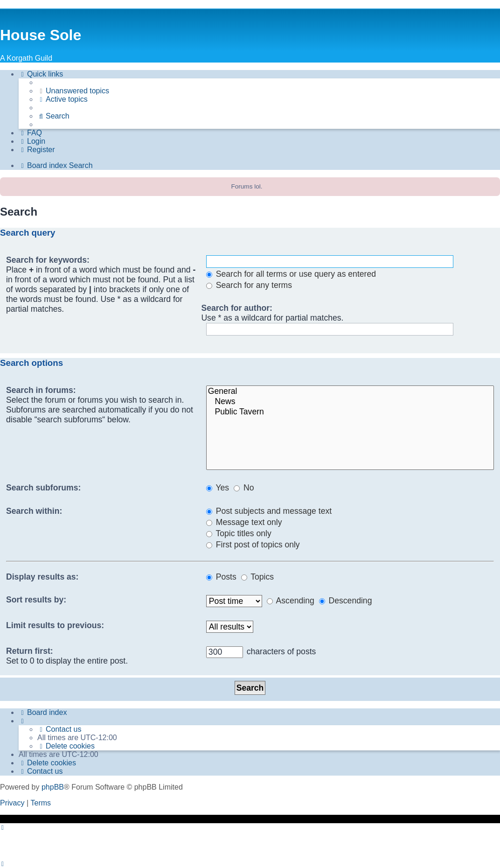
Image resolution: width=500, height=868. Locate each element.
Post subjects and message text (269, 511)
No (244, 488)
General (350, 392)
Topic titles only (239, 533)
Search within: (34, 511)
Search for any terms (249, 285)
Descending (346, 601)
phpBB (53, 787)
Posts (221, 577)
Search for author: (237, 308)
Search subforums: (43, 488)
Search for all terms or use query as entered (291, 274)
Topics (257, 577)
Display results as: (42, 577)
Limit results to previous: (55, 625)
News (350, 402)
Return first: (30, 651)
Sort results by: (36, 600)
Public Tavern (350, 412)
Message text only (244, 522)
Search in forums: (41, 390)
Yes (218, 488)
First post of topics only (253, 545)
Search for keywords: (48, 260)
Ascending (291, 601)
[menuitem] (73, 91)
